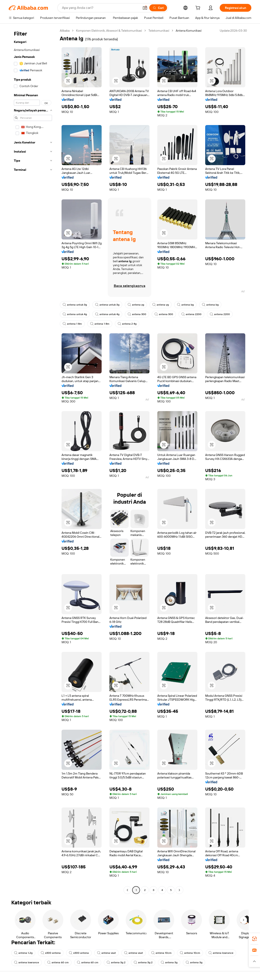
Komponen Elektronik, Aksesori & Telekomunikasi (109, 31)
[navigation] (33, 461)
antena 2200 (191, 314)
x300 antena (51, 953)
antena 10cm (161, 953)
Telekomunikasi (159, 31)
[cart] (199, 8)
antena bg (185, 305)
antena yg (136, 305)
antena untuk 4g (75, 314)
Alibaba (65, 31)
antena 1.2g (23, 953)
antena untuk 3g (75, 305)
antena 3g (169, 962)
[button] (145, 8)
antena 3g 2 (116, 962)
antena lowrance (221, 953)
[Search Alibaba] (100, 8)
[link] (254, 939)
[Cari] (158, 8)
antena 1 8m (72, 324)
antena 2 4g (127, 324)
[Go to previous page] (127, 890)
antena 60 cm (58, 962)
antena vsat (106, 953)
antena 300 (137, 314)
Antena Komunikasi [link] (189, 31)
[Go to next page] (179, 890)
